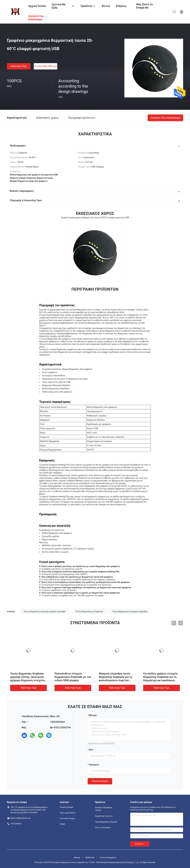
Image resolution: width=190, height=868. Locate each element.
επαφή (62, 824)
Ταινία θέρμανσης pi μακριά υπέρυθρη (130, 611)
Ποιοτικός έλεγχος (67, 818)
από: (91, 750)
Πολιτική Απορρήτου (108, 858)
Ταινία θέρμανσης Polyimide (106, 822)
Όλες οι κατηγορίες (103, 828)
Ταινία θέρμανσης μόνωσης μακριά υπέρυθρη (45, 611)
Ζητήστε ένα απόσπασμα (165, 118)
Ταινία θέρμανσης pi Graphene (89, 611)
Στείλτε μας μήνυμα (46, 66)
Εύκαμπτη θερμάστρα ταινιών (104, 809)
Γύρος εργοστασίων (68, 813)
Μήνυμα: (93, 715)
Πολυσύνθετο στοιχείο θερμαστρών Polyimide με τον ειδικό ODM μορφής (73, 677)
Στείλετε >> (140, 844)
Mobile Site (90, 858)
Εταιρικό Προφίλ (67, 807)
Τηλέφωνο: (94, 765)
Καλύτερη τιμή (19, 66)
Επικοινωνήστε (100, 781)
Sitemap (77, 858)
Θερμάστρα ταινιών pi (104, 816)
